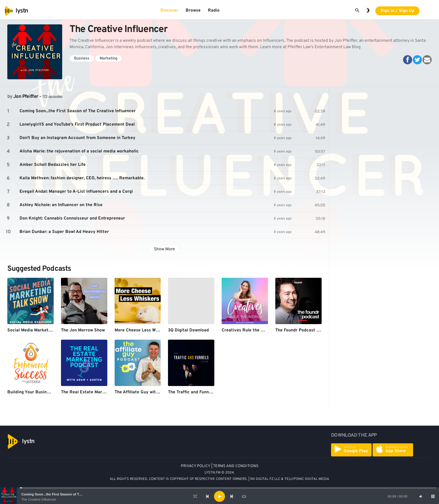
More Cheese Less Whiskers (143, 330)
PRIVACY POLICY (196, 466)
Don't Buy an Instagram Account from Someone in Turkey (77, 138)
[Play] (220, 496)
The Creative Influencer (39, 499)
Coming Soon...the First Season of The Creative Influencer (68, 494)
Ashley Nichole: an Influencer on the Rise (61, 205)
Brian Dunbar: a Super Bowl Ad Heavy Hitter (64, 232)
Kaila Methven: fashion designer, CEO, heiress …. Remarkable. (82, 178)
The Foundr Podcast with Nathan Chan (314, 330)
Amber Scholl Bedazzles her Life (53, 165)
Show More (164, 249)
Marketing (109, 59)
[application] (220, 496)
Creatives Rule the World (247, 330)
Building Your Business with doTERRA (45, 392)
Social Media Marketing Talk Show (42, 330)
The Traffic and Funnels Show (197, 392)
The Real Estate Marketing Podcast (97, 392)
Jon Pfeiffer (26, 97)
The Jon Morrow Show (83, 330)
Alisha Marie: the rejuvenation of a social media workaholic (79, 151)
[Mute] (421, 496)
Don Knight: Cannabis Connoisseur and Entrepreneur (72, 218)
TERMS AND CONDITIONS (236, 466)
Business (82, 59)
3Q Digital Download (188, 330)
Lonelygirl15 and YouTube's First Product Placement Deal (77, 125)
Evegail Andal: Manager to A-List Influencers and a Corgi (76, 192)
